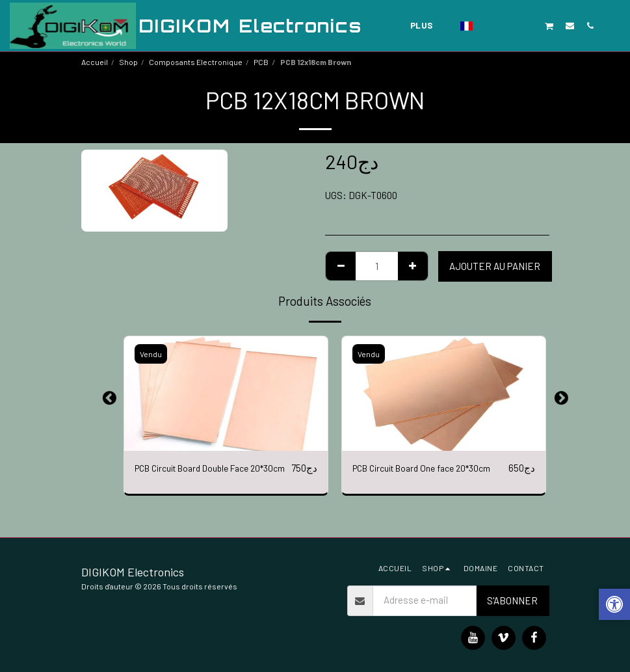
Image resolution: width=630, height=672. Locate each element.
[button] (489, 25)
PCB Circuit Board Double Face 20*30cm (200, 476)
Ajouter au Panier (495, 266)
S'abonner (512, 600)
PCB (261, 62)
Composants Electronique (196, 62)
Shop (128, 62)
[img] (226, 394)
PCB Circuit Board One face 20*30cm (430, 468)
